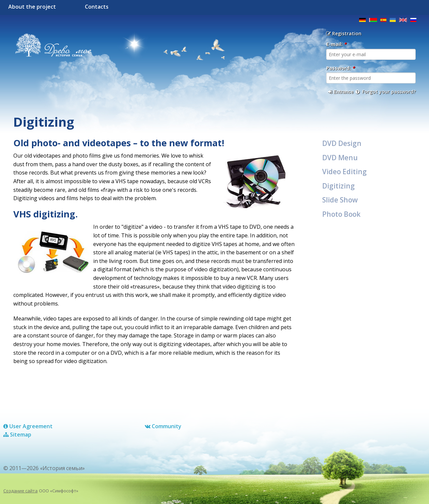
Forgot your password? (386, 92)
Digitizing (338, 186)
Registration (344, 33)
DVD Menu (340, 158)
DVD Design (342, 143)
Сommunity (163, 426)
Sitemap (17, 435)
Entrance (341, 92)
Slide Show (340, 200)
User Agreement (28, 426)
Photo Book (341, 214)
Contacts (97, 7)
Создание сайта (20, 491)
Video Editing (344, 172)
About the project (32, 7)
